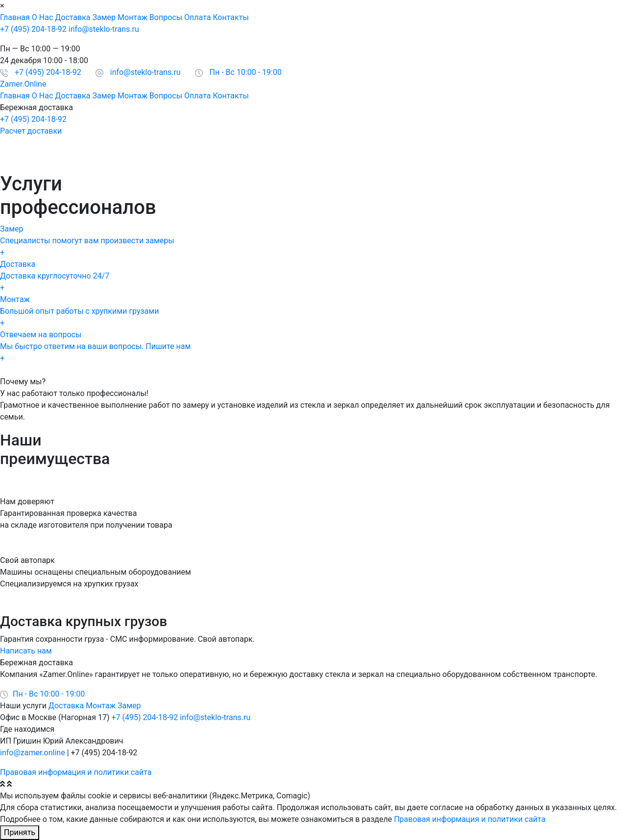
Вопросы (166, 17)
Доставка (72, 17)
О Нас (42, 17)
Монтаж (133, 17)
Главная (15, 17)
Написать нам (26, 651)
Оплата (197, 17)
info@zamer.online (33, 753)
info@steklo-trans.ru (104, 29)
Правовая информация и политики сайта (76, 772)
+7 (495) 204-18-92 (33, 29)
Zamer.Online (23, 84)
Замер (104, 17)
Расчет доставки (31, 131)
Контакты (230, 17)
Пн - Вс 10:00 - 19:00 (246, 72)
